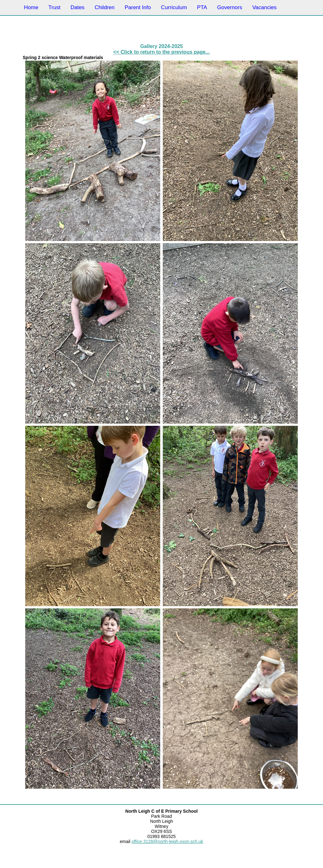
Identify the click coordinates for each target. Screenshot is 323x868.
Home (31, 7)
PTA (202, 7)
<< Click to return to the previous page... (161, 52)
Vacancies (264, 7)
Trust (54, 7)
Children (105, 7)
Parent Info (138, 7)
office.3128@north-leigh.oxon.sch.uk (167, 841)
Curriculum (174, 7)
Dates (77, 7)
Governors (229, 7)
